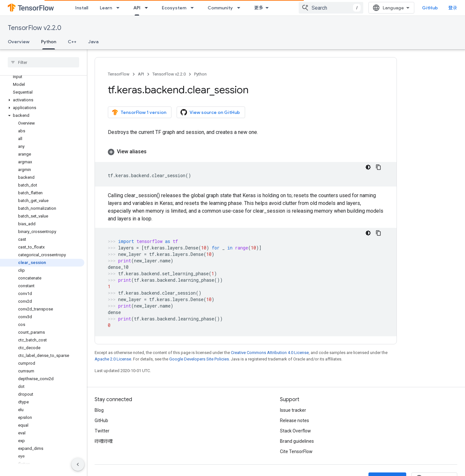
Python (200, 74)
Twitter (102, 431)
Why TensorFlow (272, 8)
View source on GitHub (210, 112)
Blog (99, 410)
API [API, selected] (137, 8)
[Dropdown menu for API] (148, 8)
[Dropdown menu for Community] (241, 8)
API (141, 74)
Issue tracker (293, 410)
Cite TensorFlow (296, 451)
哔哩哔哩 (104, 441)
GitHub (444, 8)
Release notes (294, 420)
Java (93, 42)
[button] (42, 100)
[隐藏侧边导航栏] (78, 464)
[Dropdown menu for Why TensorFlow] (297, 8)
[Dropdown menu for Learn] (120, 8)
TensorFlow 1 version (139, 112)
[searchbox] (43, 62)
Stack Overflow (295, 431)
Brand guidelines (297, 441)
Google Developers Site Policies (199, 359)
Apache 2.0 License (113, 359)
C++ (72, 42)
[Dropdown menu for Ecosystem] (194, 8)
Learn (106, 8)
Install (82, 8)
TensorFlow (119, 74)
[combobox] (391, 8)
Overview (19, 42)
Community (220, 8)
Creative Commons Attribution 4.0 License (270, 353)
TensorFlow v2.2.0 (35, 28)
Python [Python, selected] (49, 42)
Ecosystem (174, 8)
